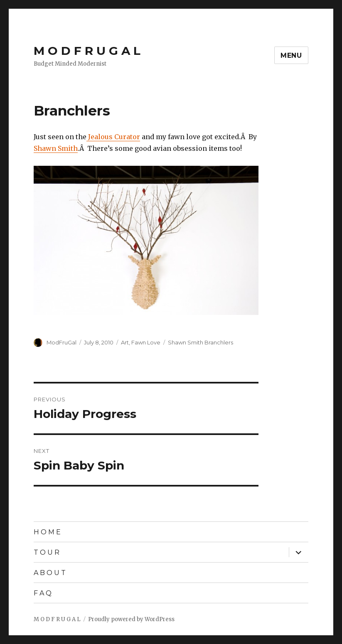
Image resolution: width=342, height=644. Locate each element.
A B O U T (50, 573)
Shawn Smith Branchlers (201, 342)
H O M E (47, 532)
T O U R (47, 552)
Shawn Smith (56, 148)
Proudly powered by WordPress (131, 619)
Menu (291, 55)
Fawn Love (146, 342)
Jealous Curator (113, 137)
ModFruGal (62, 342)
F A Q (43, 593)
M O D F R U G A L (87, 51)
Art (125, 342)
